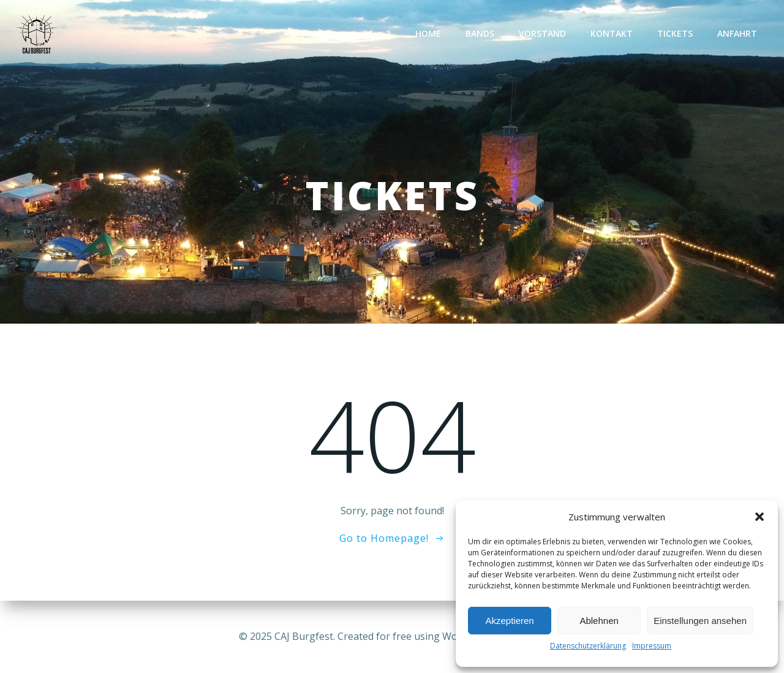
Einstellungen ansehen (700, 621)
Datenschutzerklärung (588, 646)
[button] (759, 517)
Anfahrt (737, 33)
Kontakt (612, 33)
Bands (480, 33)
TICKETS (675, 33)
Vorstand (542, 33)
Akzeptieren (509, 621)
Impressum (652, 646)
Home (428, 33)
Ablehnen (599, 621)
